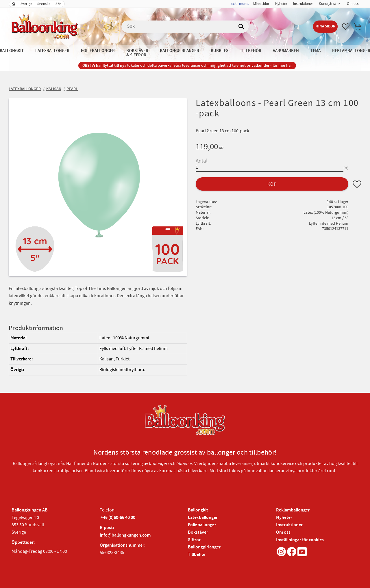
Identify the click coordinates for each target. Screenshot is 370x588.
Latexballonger (203, 518)
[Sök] (241, 27)
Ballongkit (198, 510)
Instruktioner (289, 525)
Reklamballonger (293, 510)
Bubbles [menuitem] (220, 51)
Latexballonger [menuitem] (52, 51)
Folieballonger (202, 525)
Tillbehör (197, 555)
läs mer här (282, 65)
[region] (98, 354)
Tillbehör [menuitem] (251, 51)
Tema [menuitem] (316, 51)
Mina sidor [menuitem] (261, 4)
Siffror (194, 540)
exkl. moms (240, 4)
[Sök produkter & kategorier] (185, 27)
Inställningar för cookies (300, 540)
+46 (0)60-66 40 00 (118, 518)
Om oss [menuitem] (353, 4)
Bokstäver (198, 532)
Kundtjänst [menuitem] (327, 4)
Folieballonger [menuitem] (98, 51)
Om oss (283, 532)
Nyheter (284, 518)
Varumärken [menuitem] (286, 51)
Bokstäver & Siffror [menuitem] (137, 53)
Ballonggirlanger (204, 547)
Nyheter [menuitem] (281, 4)
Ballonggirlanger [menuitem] (180, 51)
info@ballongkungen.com (125, 535)
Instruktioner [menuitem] (303, 4)
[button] (346, 27)
